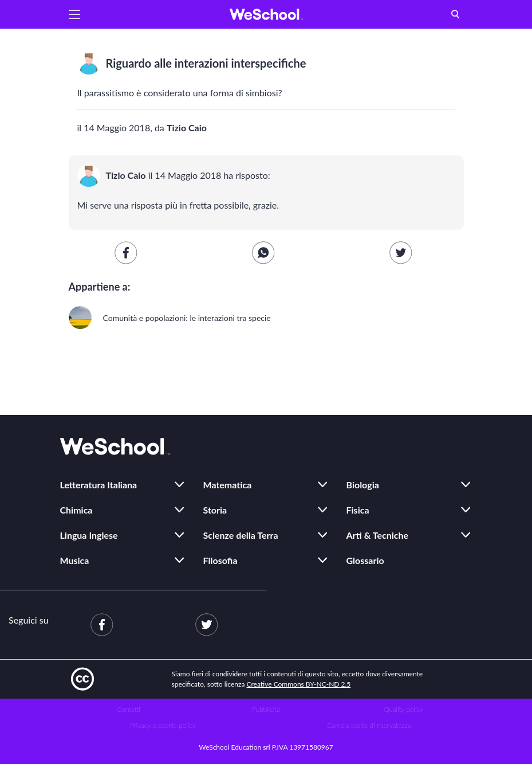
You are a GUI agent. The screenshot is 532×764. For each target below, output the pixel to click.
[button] (74, 14)
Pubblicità (266, 709)
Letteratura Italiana (99, 485)
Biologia (363, 485)
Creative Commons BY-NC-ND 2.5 (299, 684)
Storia (215, 510)
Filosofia (220, 560)
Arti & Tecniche (378, 535)
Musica (75, 560)
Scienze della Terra (241, 535)
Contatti (129, 709)
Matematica (228, 485)
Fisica (358, 510)
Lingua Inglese (89, 535)
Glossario (365, 560)
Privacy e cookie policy (163, 725)
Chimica (76, 510)
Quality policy (403, 709)
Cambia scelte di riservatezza (369, 725)
